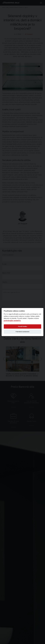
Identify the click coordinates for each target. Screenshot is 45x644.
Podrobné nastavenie (22, 332)
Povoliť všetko (23, 326)
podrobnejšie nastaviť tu (12, 321)
